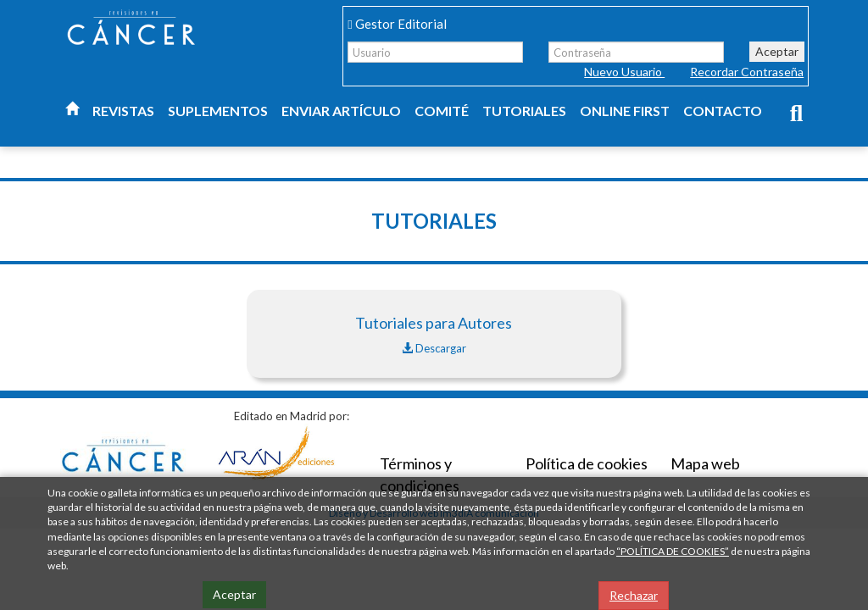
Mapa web (705, 463)
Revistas (123, 111)
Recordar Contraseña (747, 72)
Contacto (723, 111)
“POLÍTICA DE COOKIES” (673, 551)
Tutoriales (524, 111)
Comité (442, 111)
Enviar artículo (341, 111)
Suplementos (218, 111)
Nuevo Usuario (624, 72)
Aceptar (777, 51)
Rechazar (634, 595)
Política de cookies (587, 463)
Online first (625, 111)
